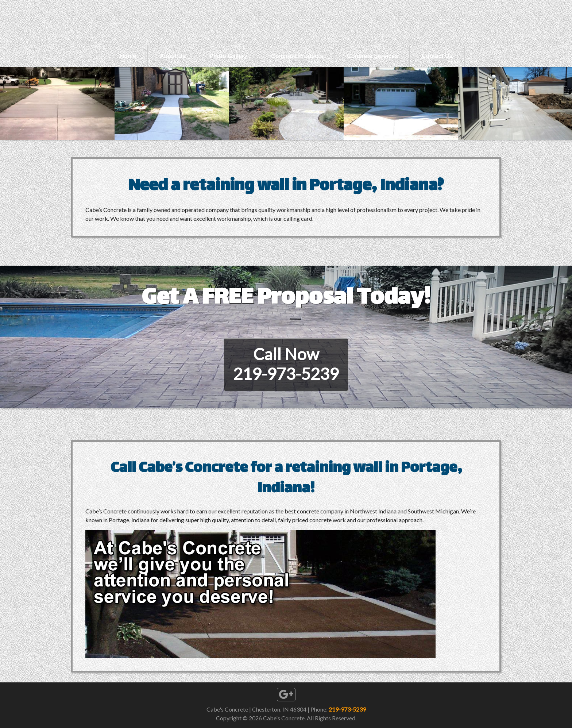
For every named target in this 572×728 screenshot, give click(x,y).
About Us (173, 56)
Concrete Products (297, 56)
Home (128, 56)
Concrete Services (372, 56)
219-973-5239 (347, 709)
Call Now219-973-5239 (286, 364)
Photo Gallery (228, 56)
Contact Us (437, 56)
